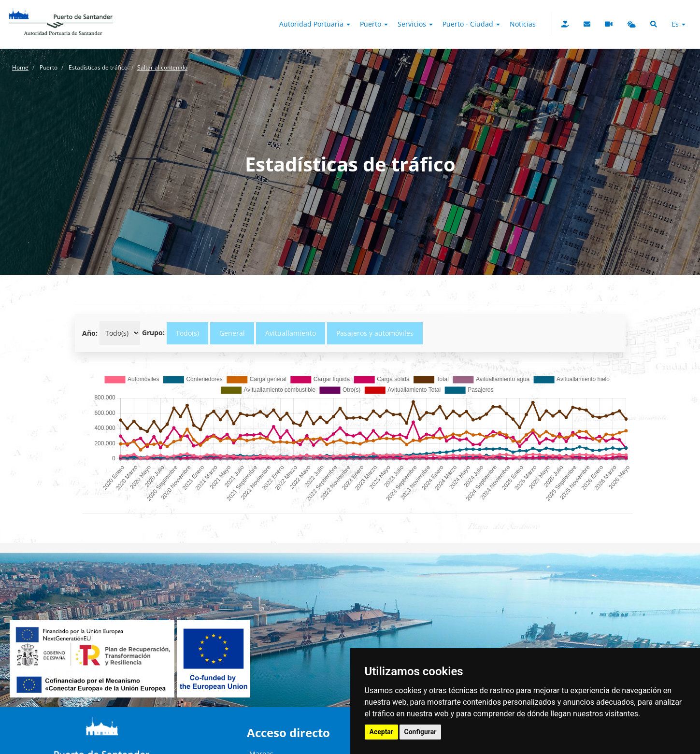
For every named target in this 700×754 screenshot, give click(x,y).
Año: (90, 333)
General (232, 333)
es (679, 24)
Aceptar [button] (382, 732)
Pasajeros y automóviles (375, 333)
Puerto (374, 24)
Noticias (523, 24)
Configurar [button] (421, 732)
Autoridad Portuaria (315, 24)
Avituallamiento (291, 333)
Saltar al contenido (162, 67)
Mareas (261, 734)
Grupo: (153, 333)
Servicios (415, 24)
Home (20, 67)
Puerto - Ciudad (471, 24)
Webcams (265, 744)
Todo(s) (187, 333)
